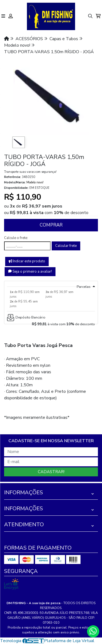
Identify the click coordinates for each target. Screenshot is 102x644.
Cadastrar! (51, 472)
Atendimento (24, 525)
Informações (24, 492)
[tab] (51, 284)
